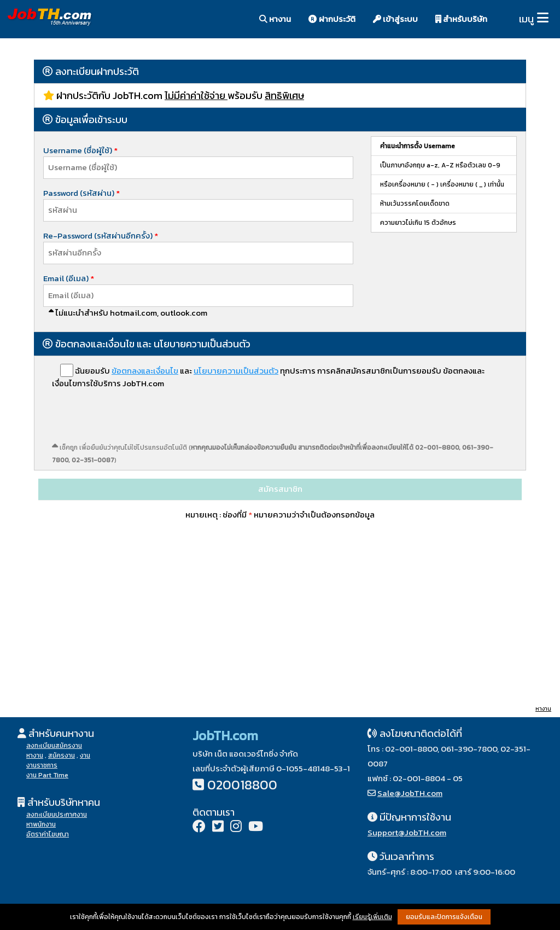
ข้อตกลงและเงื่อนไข (145, 371)
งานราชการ (42, 765)
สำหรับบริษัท (461, 19)
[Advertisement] (280, 618)
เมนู (526, 19)
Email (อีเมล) (67, 278)
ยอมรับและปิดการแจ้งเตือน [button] (444, 917)
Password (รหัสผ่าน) (81, 193)
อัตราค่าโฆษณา (48, 834)
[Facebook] (199, 827)
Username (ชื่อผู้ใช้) (83, 150)
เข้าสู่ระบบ (395, 19)
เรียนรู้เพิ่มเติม (372, 917)
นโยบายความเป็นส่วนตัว (236, 371)
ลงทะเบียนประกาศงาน (57, 815)
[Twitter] (218, 827)
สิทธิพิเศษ (284, 95)
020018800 (242, 785)
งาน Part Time (47, 775)
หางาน (275, 19)
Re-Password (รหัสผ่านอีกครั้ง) (101, 236)
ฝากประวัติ (332, 19)
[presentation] (135, 420)
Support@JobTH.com (407, 832)
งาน (85, 755)
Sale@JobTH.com (410, 793)
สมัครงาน (62, 755)
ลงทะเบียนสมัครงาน (54, 746)
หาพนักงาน (41, 824)
